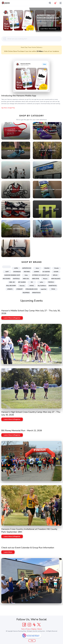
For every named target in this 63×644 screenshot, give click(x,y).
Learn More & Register (12, 318)
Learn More (8, 552)
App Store (4, 108)
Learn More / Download (48, 29)
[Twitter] (39, 625)
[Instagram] (29, 625)
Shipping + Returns (37, 629)
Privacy (28, 629)
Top (32, 641)
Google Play (11, 108)
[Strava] (34, 625)
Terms (23, 629)
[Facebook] (24, 625)
